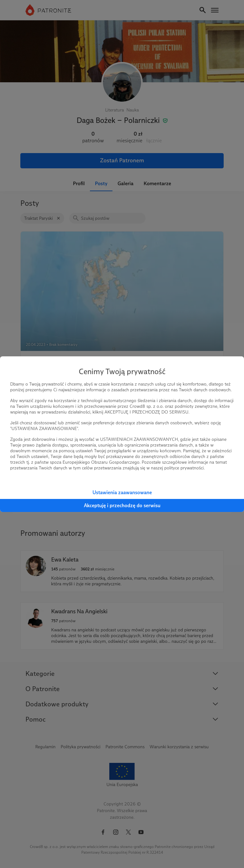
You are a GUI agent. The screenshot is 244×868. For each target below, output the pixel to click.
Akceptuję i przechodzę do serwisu (122, 505)
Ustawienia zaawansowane (122, 492)
